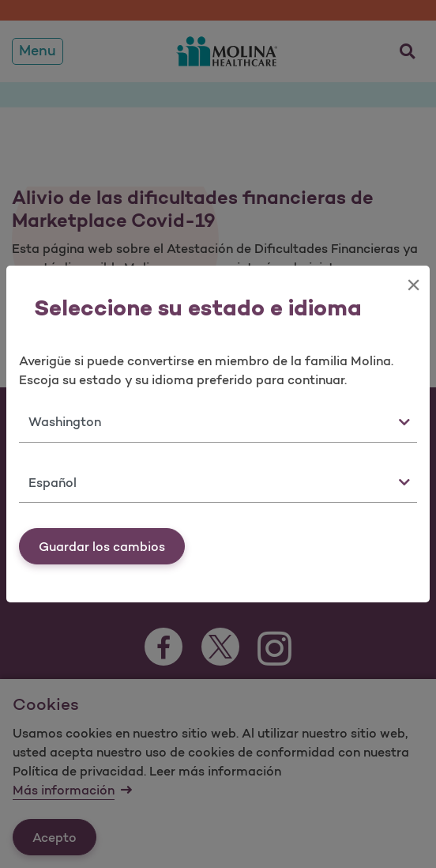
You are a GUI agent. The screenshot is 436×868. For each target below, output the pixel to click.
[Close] (413, 285)
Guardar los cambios (102, 546)
